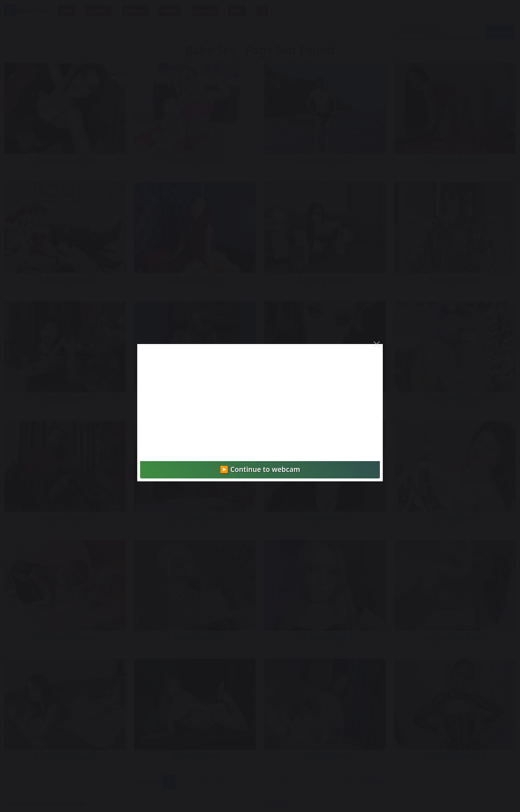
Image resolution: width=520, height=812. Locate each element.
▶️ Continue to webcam (260, 469)
